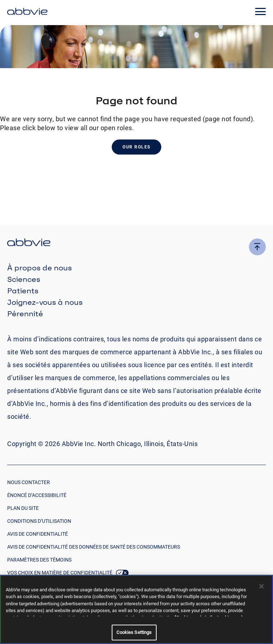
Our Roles (136, 147)
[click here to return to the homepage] (27, 13)
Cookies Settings (134, 632)
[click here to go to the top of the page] (257, 247)
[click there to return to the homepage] (136, 243)
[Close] (262, 586)
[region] (136, 609)
